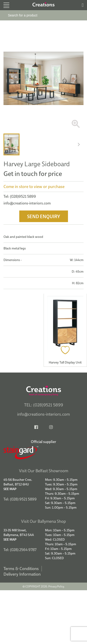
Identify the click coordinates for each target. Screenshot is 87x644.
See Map (10, 489)
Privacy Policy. (56, 586)
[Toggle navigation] (6, 5)
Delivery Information (22, 574)
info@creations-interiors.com (27, 203)
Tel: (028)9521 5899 (20, 196)
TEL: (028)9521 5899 (44, 405)
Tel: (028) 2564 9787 (20, 550)
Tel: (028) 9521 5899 (20, 499)
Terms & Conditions (21, 569)
